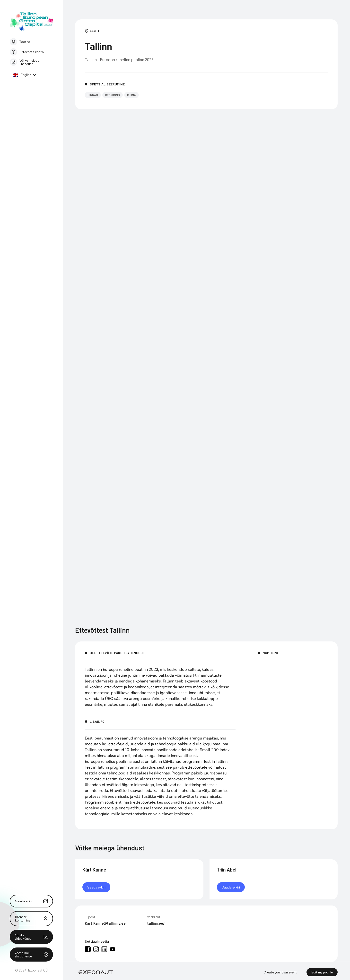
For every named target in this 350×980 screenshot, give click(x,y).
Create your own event (280, 972)
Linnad (93, 95)
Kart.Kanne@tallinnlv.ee (105, 925)
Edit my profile (322, 972)
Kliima (131, 95)
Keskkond (113, 95)
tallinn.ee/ (156, 925)
